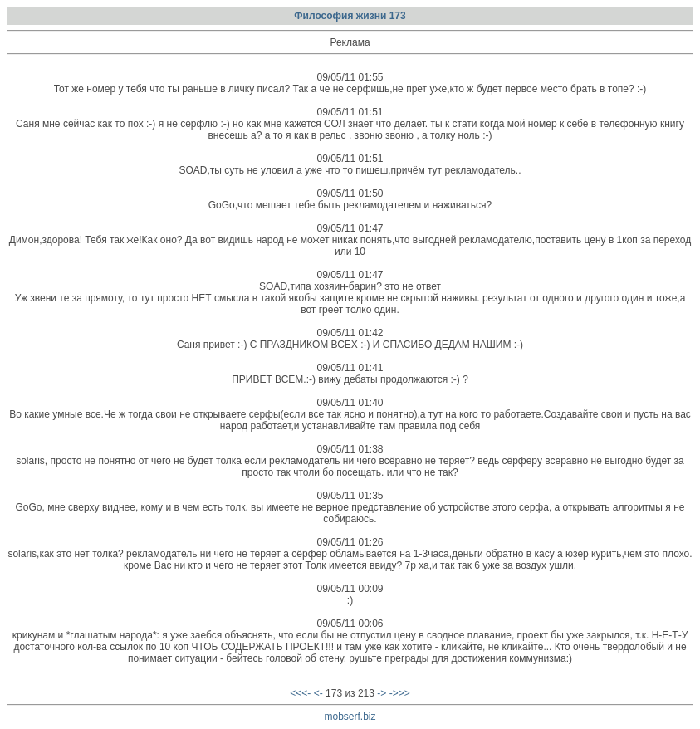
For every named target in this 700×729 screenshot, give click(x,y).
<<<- (300, 693)
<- (318, 693)
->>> (400, 693)
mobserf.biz (350, 717)
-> (382, 693)
